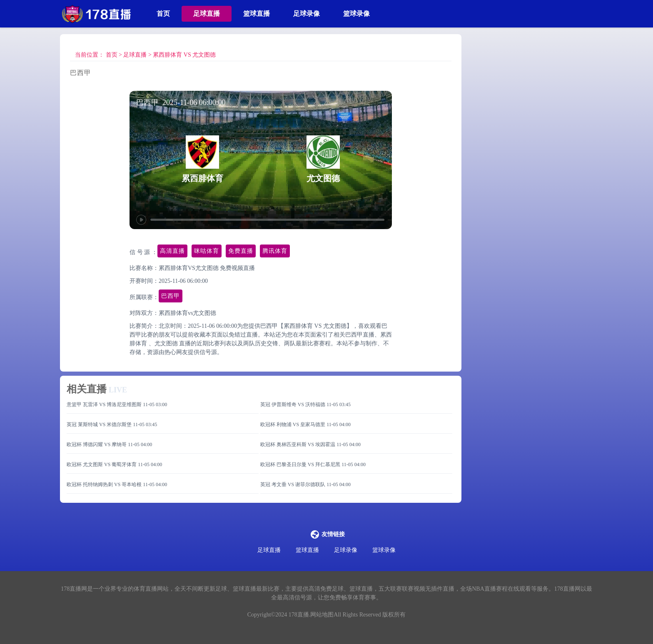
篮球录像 (356, 14)
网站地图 (322, 615)
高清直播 (172, 251)
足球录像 (307, 14)
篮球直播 (257, 14)
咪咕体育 (207, 251)
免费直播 (241, 251)
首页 (163, 14)
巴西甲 (171, 296)
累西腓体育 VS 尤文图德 (184, 55)
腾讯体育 (275, 251)
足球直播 (207, 14)
